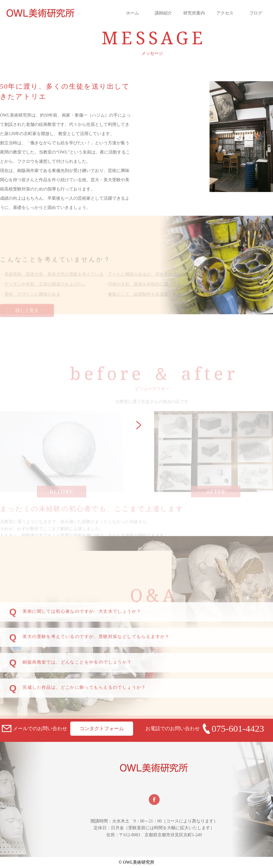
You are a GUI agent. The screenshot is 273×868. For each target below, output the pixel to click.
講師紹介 (163, 13)
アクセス (225, 13)
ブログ (256, 13)
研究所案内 (194, 13)
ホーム (132, 13)
